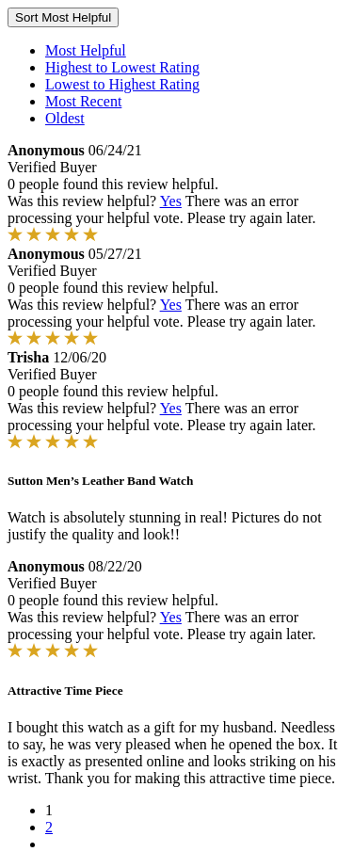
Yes (171, 201)
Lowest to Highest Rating (122, 84)
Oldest (65, 118)
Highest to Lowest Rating (122, 67)
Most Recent (83, 101)
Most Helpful (86, 50)
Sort (63, 17)
